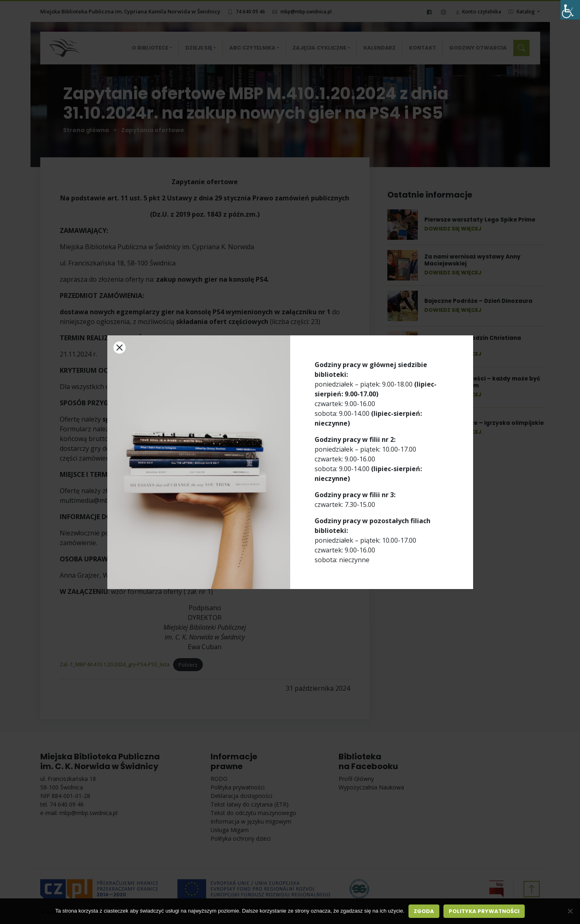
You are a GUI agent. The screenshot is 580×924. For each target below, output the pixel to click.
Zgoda (424, 911)
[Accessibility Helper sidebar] (570, 10)
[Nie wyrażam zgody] (570, 911)
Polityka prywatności (484, 911)
